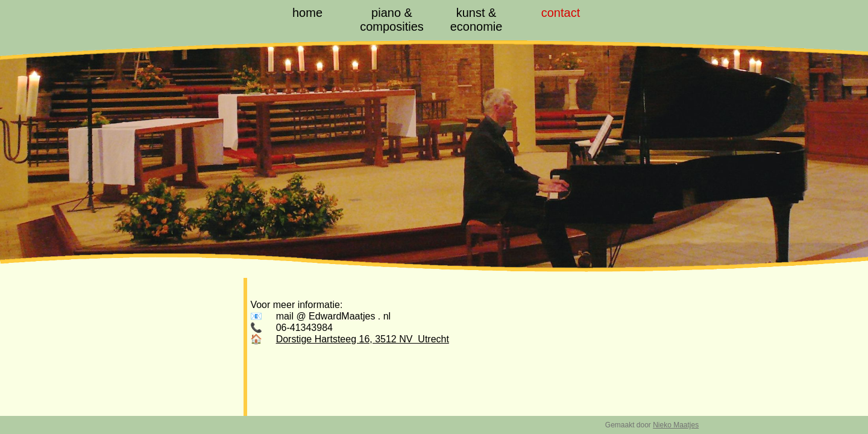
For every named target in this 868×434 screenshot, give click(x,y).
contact (561, 13)
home (307, 13)
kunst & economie (476, 20)
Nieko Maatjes (676, 425)
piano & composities (392, 20)
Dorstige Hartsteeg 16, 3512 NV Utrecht (363, 339)
